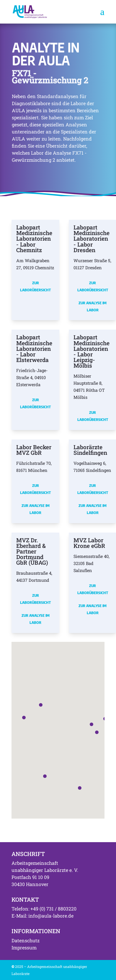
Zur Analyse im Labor (93, 306)
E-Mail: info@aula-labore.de (43, 916)
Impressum (24, 947)
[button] (92, 724)
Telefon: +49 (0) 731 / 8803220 (44, 909)
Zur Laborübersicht (35, 286)
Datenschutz (26, 940)
